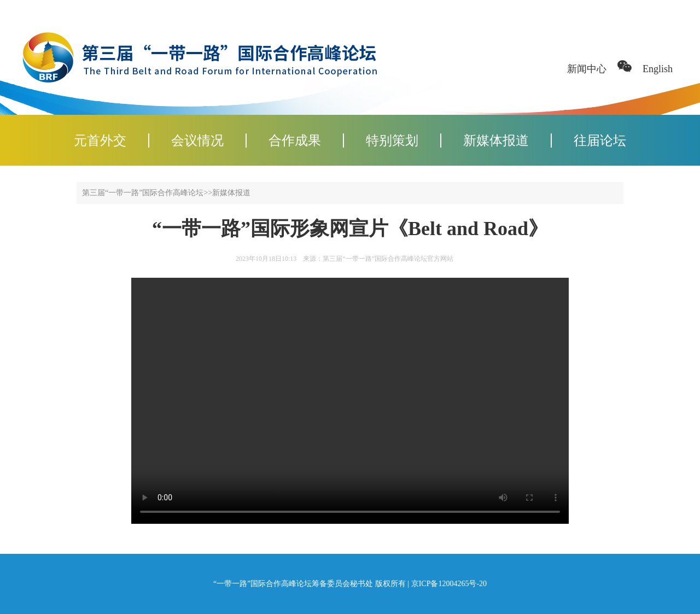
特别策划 (392, 141)
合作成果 (295, 141)
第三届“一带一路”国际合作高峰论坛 (143, 193)
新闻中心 (587, 69)
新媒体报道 (496, 141)
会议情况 (197, 141)
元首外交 (100, 141)
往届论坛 (600, 141)
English (658, 69)
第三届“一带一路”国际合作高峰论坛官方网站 (388, 259)
